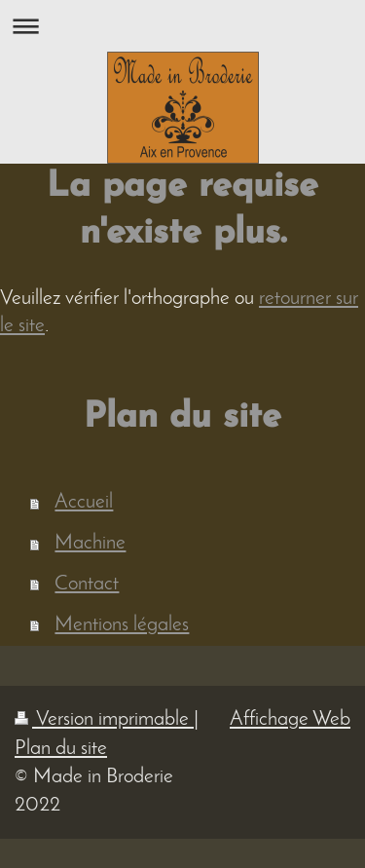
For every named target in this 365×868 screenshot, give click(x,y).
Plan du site (61, 749)
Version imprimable (104, 719)
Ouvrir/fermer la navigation (182, 26)
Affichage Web (290, 719)
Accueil (84, 502)
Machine (90, 543)
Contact (87, 584)
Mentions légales (122, 625)
